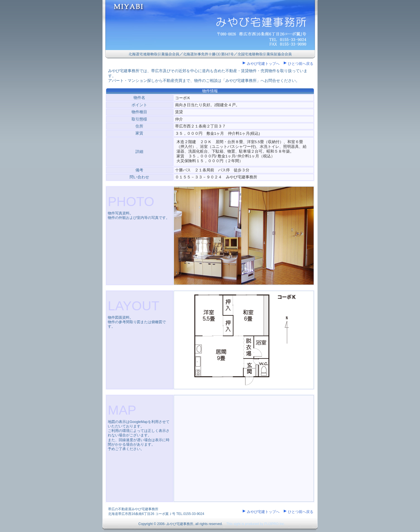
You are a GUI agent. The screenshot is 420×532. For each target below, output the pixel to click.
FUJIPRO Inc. (275, 524)
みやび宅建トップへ (263, 64)
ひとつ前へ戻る (301, 64)
